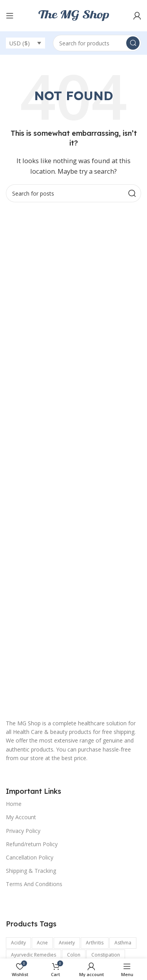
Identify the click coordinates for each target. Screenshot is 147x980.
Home (14, 804)
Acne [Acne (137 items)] (42, 943)
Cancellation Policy (30, 857)
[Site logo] (74, 15)
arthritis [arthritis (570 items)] (95, 943)
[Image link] (73, 643)
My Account (21, 817)
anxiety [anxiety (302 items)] (67, 943)
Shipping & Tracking (31, 871)
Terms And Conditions (34, 884)
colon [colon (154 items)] (74, 955)
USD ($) (19, 43)
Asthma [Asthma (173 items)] (123, 943)
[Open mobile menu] (10, 16)
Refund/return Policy (32, 844)
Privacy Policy (23, 831)
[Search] (97, 43)
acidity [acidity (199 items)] (18, 943)
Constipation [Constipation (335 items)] (106, 955)
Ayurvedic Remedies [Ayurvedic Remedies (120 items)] (34, 955)
